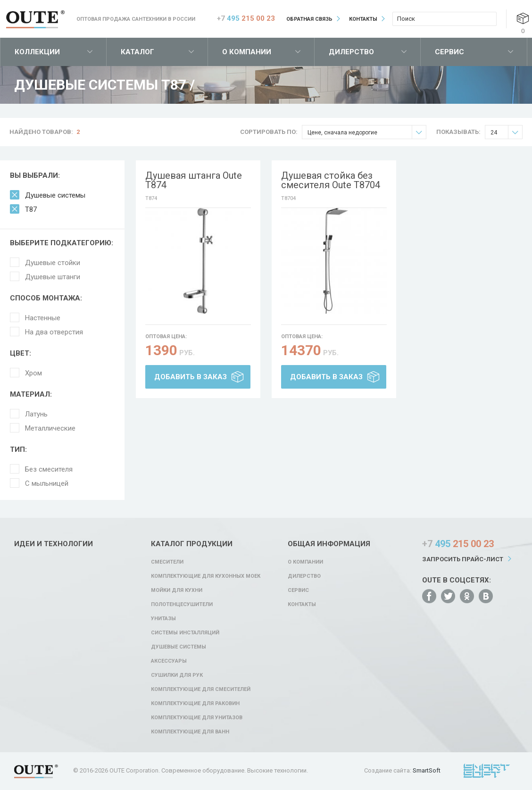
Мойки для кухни (177, 590)
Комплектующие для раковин (195, 703)
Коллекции (37, 52)
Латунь (36, 414)
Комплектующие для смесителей (201, 689)
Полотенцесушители (182, 604)
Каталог (137, 52)
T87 (31, 209)
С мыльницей (47, 483)
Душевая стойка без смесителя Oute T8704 (331, 180)
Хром (33, 373)
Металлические (50, 428)
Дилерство (351, 52)
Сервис (449, 52)
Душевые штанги (53, 277)
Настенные (43, 318)
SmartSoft (427, 770)
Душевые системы (55, 195)
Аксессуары (169, 661)
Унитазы (163, 619)
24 (506, 132)
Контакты (363, 19)
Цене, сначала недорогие (367, 132)
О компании (247, 52)
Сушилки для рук (177, 675)
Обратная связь (309, 19)
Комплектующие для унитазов (197, 718)
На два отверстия (54, 332)
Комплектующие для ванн (190, 732)
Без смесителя (49, 469)
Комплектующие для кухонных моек (206, 576)
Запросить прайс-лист (463, 559)
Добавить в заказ (191, 377)
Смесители (167, 562)
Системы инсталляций (185, 633)
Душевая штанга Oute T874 (194, 180)
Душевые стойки (53, 263)
